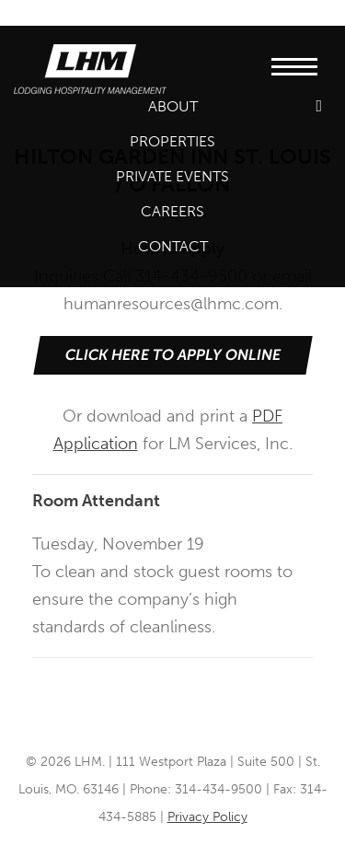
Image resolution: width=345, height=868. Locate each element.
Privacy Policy (207, 817)
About (173, 106)
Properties (172, 141)
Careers (172, 211)
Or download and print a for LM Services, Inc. (172, 395)
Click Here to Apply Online (172, 355)
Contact (173, 246)
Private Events (172, 176)
